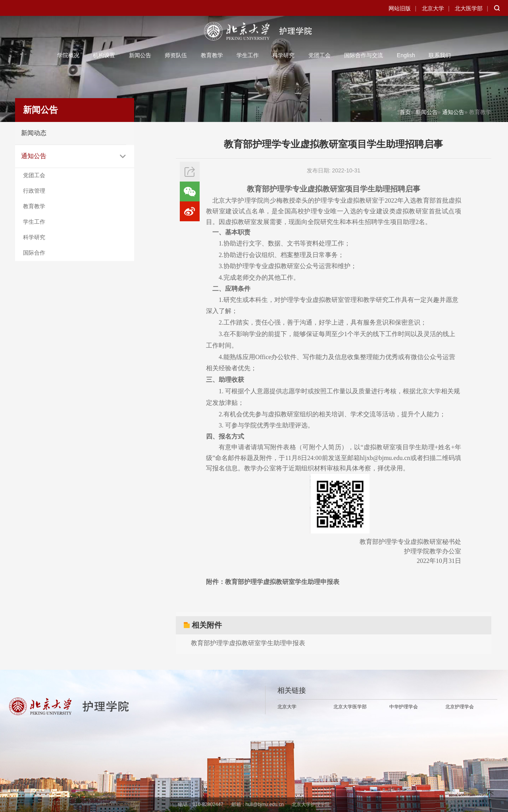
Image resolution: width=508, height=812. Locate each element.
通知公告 (34, 156)
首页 (405, 112)
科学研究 (283, 55)
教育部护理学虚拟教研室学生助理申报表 (248, 643)
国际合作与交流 (364, 55)
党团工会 (319, 55)
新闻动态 (34, 133)
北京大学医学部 (350, 707)
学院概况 (68, 55)
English (406, 55)
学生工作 (248, 55)
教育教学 (212, 55)
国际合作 (34, 253)
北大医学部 (469, 8)
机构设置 (104, 55)
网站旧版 (400, 8)
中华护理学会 (404, 707)
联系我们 (440, 55)
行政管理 (34, 191)
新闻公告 (140, 55)
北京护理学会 (460, 707)
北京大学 (433, 8)
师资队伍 (176, 55)
